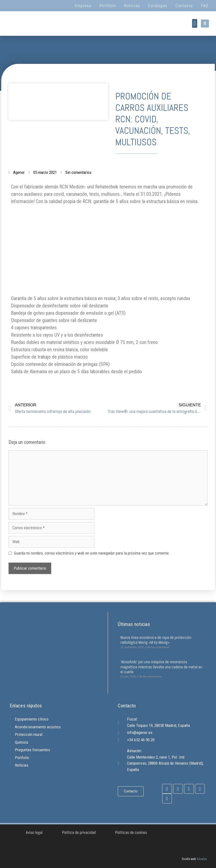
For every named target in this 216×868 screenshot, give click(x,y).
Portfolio (108, 5)
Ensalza (202, 859)
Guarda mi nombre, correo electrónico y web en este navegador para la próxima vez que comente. (92, 553)
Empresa (83, 5)
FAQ (205, 5)
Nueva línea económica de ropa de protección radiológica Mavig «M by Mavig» (156, 640)
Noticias (132, 5)
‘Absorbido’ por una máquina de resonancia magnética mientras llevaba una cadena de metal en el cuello (161, 667)
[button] (195, 23)
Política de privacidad (79, 832)
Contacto (184, 5)
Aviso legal (34, 832)
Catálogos (158, 5)
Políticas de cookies (131, 832)
